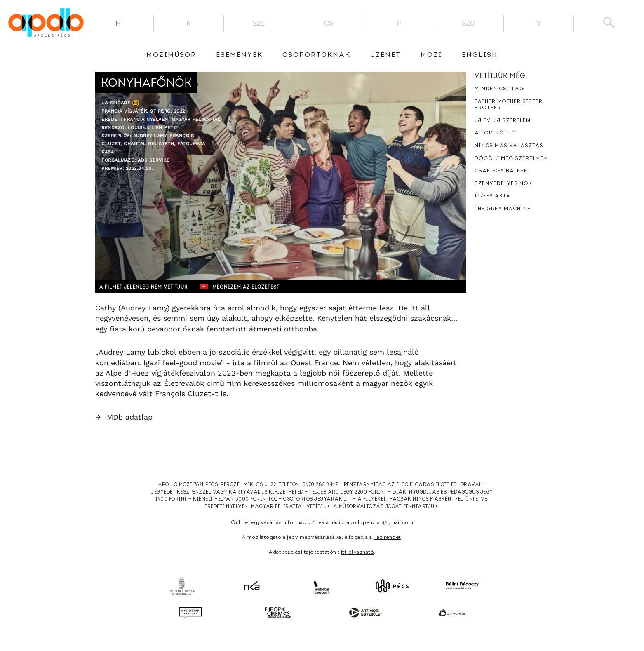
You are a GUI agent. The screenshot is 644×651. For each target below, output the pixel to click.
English (480, 55)
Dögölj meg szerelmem (511, 159)
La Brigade (116, 103)
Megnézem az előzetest (256, 287)
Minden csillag (499, 89)
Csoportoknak (316, 55)
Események (239, 55)
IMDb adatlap (124, 417)
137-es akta (492, 196)
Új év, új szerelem (503, 121)
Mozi (431, 55)
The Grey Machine (503, 209)
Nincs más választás (509, 146)
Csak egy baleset (503, 171)
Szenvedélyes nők (503, 184)
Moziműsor (171, 55)
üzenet (385, 55)
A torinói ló (495, 133)
